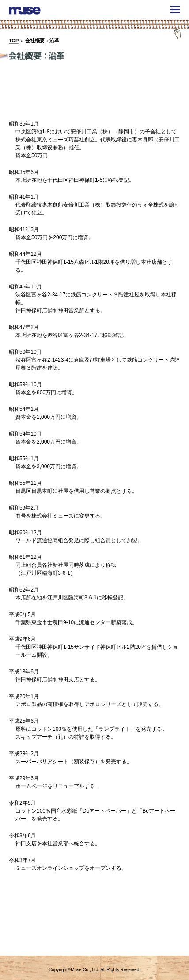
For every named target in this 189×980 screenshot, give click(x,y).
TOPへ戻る (168, 943)
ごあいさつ (38, 96)
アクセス (151, 96)
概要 (94, 96)
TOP (14, 41)
